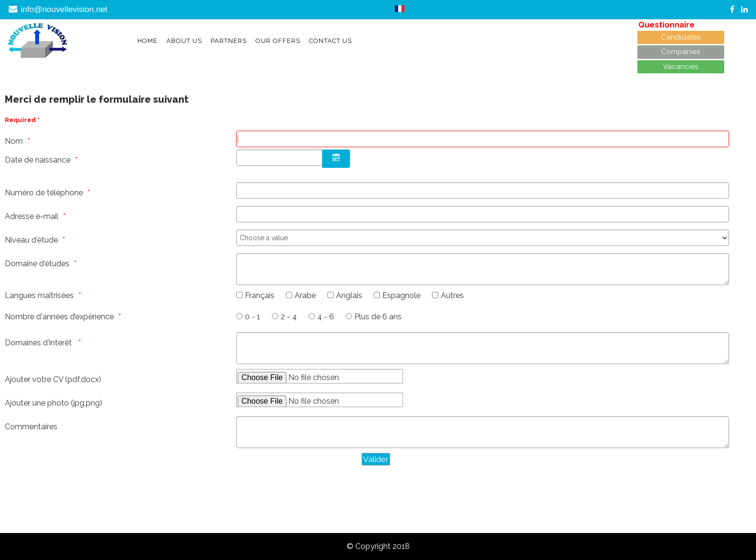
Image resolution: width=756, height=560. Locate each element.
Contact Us (331, 41)
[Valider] (376, 459)
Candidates (681, 37)
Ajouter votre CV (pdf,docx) (53, 379)
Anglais (349, 295)
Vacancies (681, 67)
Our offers (278, 41)
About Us (184, 41)
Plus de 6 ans (378, 317)
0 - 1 (253, 317)
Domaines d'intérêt (39, 343)
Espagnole (401, 295)
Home (148, 41)
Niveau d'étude (31, 240)
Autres (452, 295)
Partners (229, 41)
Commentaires (31, 427)
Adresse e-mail (32, 216)
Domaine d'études (37, 264)
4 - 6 (326, 317)
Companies (681, 52)
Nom (14, 141)
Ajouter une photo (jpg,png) (54, 403)
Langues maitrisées (39, 295)
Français (260, 295)
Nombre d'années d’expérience (59, 317)
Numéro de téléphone (44, 193)
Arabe (305, 295)
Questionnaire (667, 25)
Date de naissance (38, 160)
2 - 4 (289, 317)
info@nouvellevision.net (64, 9)
